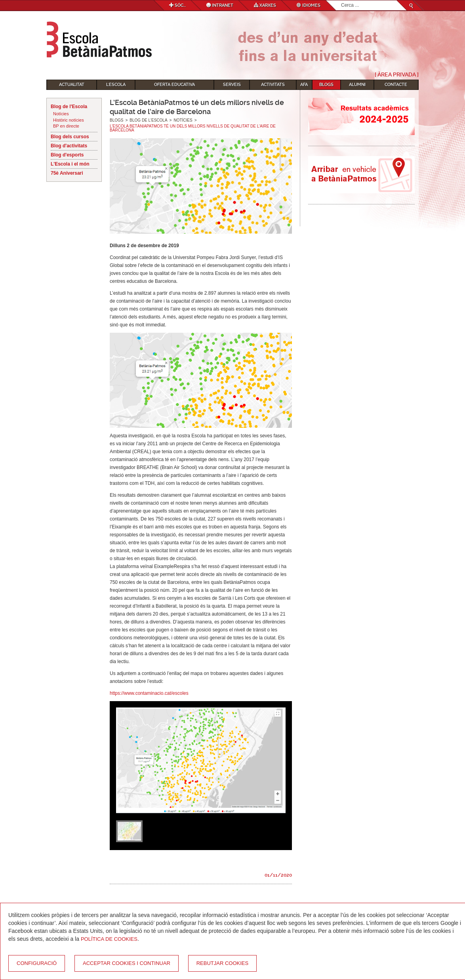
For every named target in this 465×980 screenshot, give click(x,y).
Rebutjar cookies (222, 963)
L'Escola (116, 85)
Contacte (396, 85)
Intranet (220, 5)
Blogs (326, 85)
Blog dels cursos (70, 137)
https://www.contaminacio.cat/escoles (149, 693)
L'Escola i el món (70, 164)
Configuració (37, 963)
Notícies (61, 114)
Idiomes (309, 5)
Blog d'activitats (69, 146)
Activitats (273, 85)
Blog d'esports (67, 155)
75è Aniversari (67, 173)
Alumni (357, 85)
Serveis (232, 85)
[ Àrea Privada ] (397, 74)
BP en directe (66, 126)
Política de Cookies (109, 939)
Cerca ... (341, 1)
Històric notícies (69, 120)
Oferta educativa (174, 85)
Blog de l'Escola (69, 107)
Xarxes (265, 5)
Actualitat (72, 85)
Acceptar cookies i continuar (127, 963)
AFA (304, 85)
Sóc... (177, 5)
